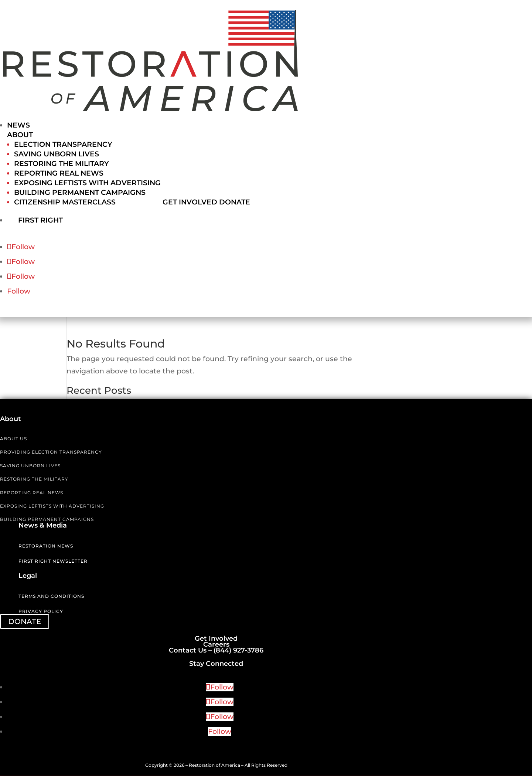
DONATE (25, 622)
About (20, 135)
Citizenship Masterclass (65, 202)
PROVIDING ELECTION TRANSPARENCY (51, 452)
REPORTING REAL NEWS (32, 493)
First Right (49, 220)
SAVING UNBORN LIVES (30, 466)
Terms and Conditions (51, 597)
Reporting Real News (59, 173)
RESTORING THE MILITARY (34, 479)
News (18, 125)
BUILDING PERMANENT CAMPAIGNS (47, 520)
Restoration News (46, 546)
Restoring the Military (62, 164)
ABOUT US (13, 439)
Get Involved (190, 202)
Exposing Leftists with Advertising (87, 183)
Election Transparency (63, 144)
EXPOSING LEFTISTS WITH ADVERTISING (52, 506)
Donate (235, 202)
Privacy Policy (41, 612)
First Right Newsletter (53, 561)
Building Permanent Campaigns (80, 192)
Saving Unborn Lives (57, 154)
